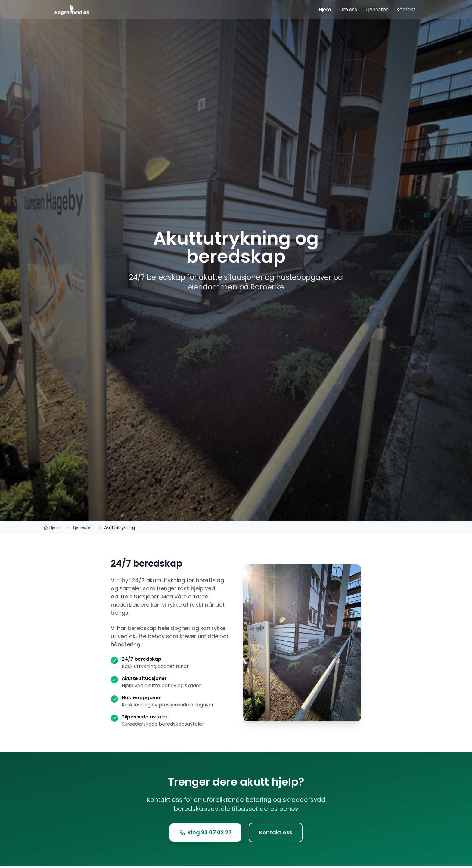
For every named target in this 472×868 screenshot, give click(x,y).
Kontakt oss (276, 832)
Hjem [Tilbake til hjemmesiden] (52, 527)
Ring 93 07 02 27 (205, 832)
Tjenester (82, 527)
